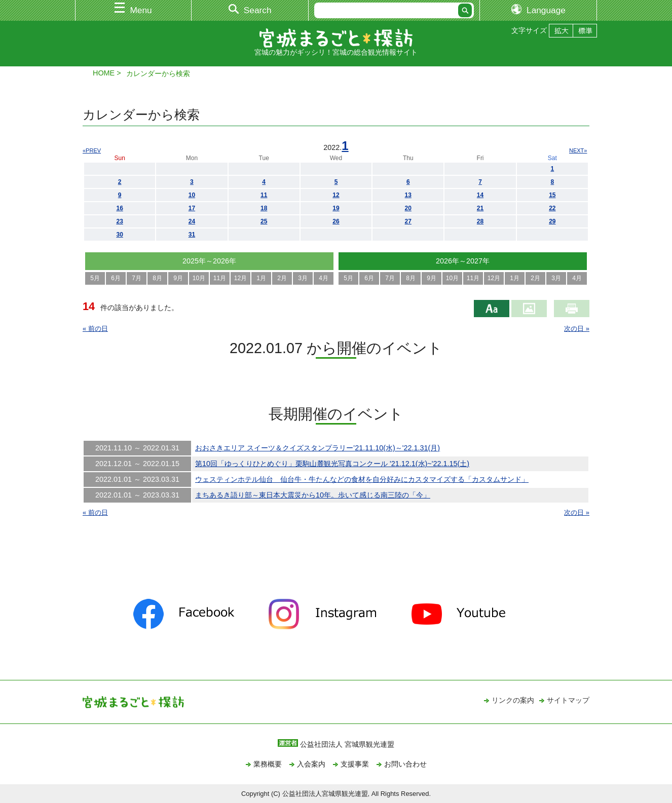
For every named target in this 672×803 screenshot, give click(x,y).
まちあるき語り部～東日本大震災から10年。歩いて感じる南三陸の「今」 (313, 495)
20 (408, 208)
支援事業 (355, 764)
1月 (261, 278)
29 (552, 221)
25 (264, 221)
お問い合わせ (405, 764)
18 (264, 208)
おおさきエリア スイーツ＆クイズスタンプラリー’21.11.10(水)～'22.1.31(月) (318, 448)
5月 (95, 278)
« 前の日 (95, 329)
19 (336, 208)
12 (336, 195)
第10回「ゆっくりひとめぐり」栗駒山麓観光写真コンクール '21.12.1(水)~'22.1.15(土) (332, 464)
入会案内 (311, 764)
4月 (324, 278)
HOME (104, 73)
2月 (282, 278)
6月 (116, 278)
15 (552, 195)
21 (480, 208)
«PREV (92, 150)
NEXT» (578, 150)
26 (336, 221)
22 (552, 208)
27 (408, 221)
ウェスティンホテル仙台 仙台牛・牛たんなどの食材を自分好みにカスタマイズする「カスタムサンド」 (362, 479)
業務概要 (268, 764)
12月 (240, 278)
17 (192, 208)
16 (119, 208)
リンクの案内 (513, 700)
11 (264, 195)
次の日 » (577, 329)
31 (192, 235)
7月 (137, 278)
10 (192, 195)
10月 (199, 278)
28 (480, 221)
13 (408, 195)
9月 (178, 278)
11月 (220, 278)
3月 (303, 278)
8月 (157, 278)
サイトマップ (568, 700)
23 (119, 221)
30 (119, 235)
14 (480, 195)
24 (192, 221)
